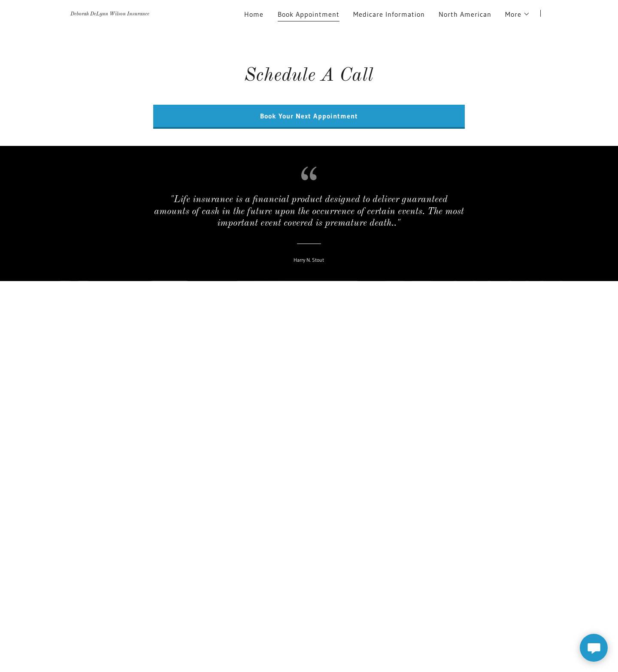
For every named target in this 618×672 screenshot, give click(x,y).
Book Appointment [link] (309, 14)
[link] (110, 13)
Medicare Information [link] (389, 14)
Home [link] (254, 14)
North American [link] (465, 14)
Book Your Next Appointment (309, 116)
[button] (518, 14)
